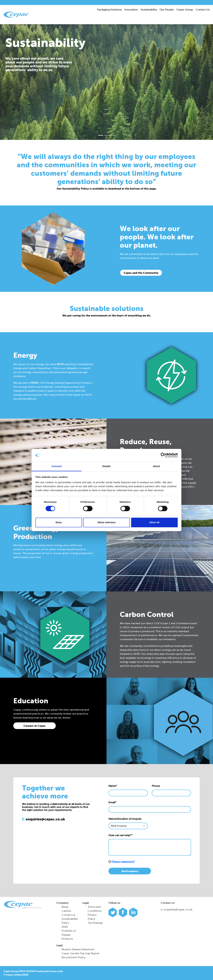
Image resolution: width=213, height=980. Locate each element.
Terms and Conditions (95, 909)
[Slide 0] (101, 135)
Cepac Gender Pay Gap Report (80, 953)
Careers (66, 911)
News (65, 907)
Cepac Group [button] (185, 10)
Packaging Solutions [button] (109, 10)
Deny (59, 522)
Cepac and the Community (141, 273)
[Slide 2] (112, 135)
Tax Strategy (95, 923)
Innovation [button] (131, 10)
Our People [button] (167, 10)
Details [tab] (106, 466)
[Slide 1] (106, 135)
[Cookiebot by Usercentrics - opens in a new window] (163, 455)
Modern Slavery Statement (78, 949)
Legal (86, 903)
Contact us (68, 915)
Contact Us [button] (203, 10)
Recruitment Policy (73, 957)
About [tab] (156, 466)
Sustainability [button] (149, 10)
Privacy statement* (123, 862)
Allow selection (106, 522)
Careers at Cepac (35, 726)
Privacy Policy (92, 917)
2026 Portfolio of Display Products (69, 933)
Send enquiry (130, 871)
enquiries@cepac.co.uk (178, 909)
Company (62, 903)
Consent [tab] (57, 466)
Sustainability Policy (70, 921)
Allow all (154, 522)
